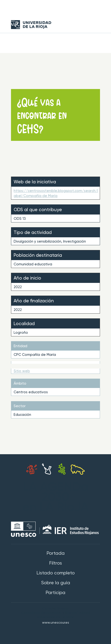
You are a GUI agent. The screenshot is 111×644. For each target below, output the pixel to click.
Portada (56, 554)
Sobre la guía (56, 583)
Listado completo (56, 573)
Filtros (56, 563)
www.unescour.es (56, 623)
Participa (55, 593)
